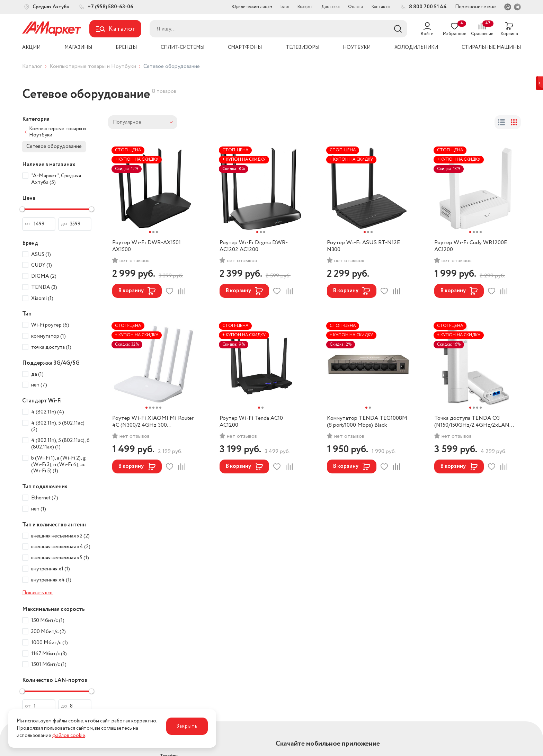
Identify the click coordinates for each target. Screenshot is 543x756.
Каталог (32, 66)
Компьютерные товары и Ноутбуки (93, 66)
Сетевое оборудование (54, 146)
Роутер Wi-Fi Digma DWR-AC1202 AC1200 (254, 246)
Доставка (331, 7)
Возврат (305, 7)
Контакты (381, 7)
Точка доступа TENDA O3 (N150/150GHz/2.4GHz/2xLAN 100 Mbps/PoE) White (472, 422)
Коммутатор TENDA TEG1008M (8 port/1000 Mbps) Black (367, 422)
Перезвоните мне (475, 7)
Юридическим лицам (252, 7)
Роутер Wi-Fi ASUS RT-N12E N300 (363, 246)
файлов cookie (69, 736)
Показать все (37, 593)
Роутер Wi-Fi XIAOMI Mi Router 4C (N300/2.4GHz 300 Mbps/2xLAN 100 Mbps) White (153, 422)
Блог (285, 7)
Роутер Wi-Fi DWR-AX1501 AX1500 (146, 246)
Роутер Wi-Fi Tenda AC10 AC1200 (251, 422)
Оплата (356, 7)
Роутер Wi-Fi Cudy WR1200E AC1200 (471, 246)
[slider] (22, 209)
